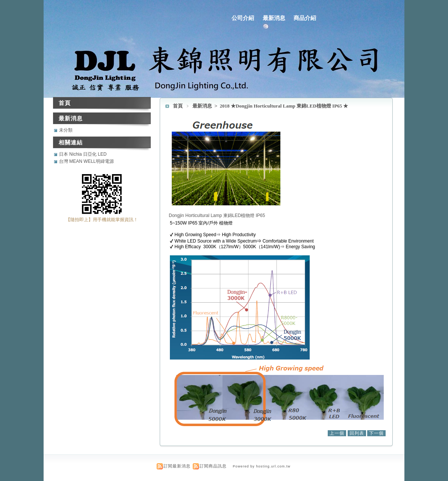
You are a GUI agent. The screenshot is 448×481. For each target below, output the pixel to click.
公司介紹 (243, 18)
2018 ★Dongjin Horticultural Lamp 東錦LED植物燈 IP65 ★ (284, 106)
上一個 (337, 433)
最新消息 (274, 18)
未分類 (66, 130)
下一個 (376, 433)
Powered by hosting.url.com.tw (262, 466)
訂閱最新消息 (177, 466)
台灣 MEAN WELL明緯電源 (86, 161)
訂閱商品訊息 (213, 466)
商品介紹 (305, 18)
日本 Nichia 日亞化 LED (83, 154)
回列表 (357, 433)
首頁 (178, 106)
